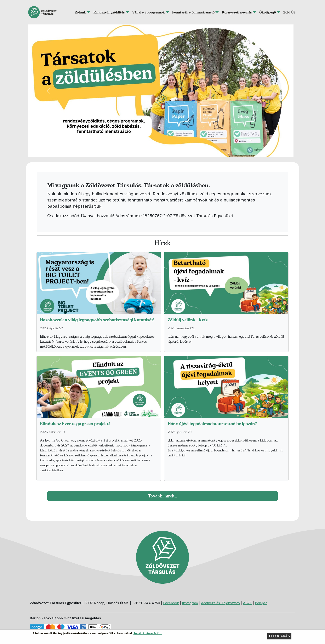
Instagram (190, 603)
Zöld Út (289, 12)
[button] (48, 91)
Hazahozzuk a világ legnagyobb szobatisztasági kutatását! (97, 320)
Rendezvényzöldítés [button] (109, 12)
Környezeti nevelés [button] (237, 12)
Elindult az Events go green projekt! (75, 424)
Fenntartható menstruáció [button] (193, 12)
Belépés (261, 603)
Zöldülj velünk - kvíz (188, 320)
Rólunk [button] (80, 12)
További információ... (148, 634)
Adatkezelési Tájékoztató (220, 603)
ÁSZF (247, 603)
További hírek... (162, 496)
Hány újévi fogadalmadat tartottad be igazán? (212, 424)
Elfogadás (279, 637)
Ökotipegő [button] (268, 12)
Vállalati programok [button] (149, 12)
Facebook (171, 603)
